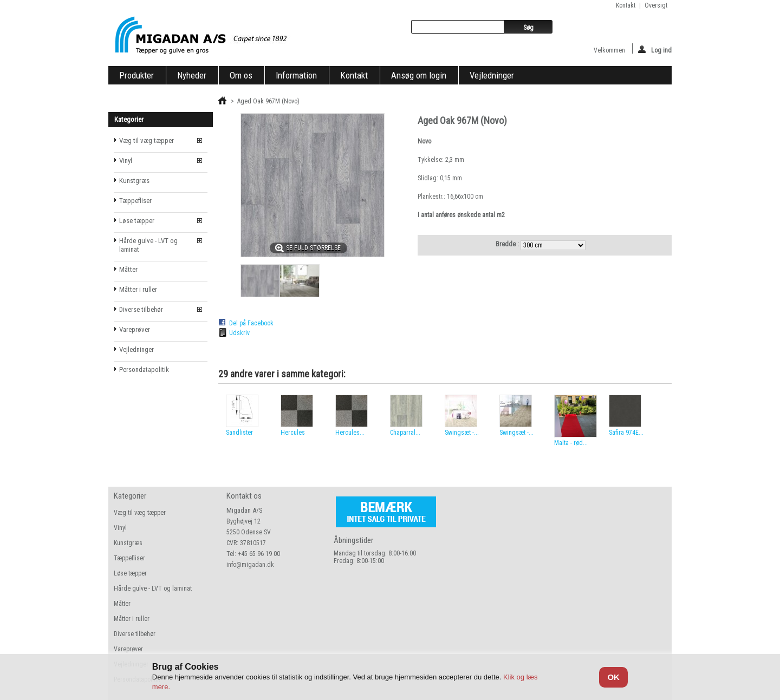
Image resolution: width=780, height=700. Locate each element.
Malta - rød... (571, 443)
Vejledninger (492, 75)
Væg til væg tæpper (147, 140)
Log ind (655, 50)
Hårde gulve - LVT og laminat (148, 245)
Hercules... (350, 433)
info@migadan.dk (250, 565)
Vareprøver (135, 329)
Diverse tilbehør (141, 309)
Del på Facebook (251, 323)
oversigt (656, 5)
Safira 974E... (626, 433)
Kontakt (354, 75)
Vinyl (126, 161)
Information (296, 75)
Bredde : (508, 244)
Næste (661, 416)
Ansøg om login (419, 75)
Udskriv (239, 333)
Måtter (128, 269)
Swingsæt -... (462, 433)
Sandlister (239, 433)
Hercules (293, 433)
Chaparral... (405, 433)
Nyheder (192, 75)
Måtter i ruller (138, 289)
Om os (241, 75)
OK (613, 677)
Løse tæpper (137, 221)
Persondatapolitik (144, 369)
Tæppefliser (135, 201)
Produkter (136, 75)
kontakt (626, 5)
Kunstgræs (134, 181)
